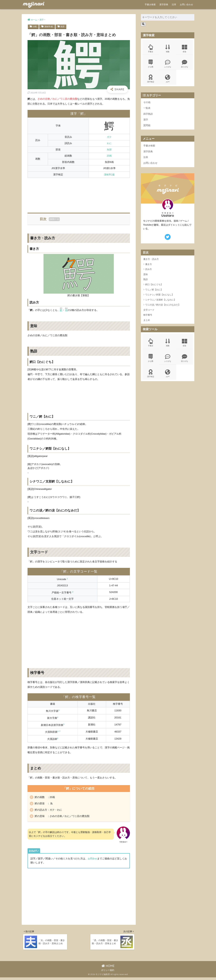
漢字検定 (151, 80)
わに (109, 143)
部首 (185, 49)
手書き (151, 49)
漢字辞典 (164, 4)
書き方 (149, 267)
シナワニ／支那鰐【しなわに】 (161, 302)
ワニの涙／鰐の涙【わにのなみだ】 (163, 307)
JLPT (168, 80)
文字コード (149, 312)
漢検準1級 (49, 27)
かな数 (151, 64)
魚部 (63, 27)
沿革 (174, 4)
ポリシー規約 (108, 973)
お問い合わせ (186, 4)
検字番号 (148, 317)
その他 (147, 103)
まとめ (147, 323)
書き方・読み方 (151, 262)
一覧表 (147, 109)
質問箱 (147, 127)
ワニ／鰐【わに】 (154, 292)
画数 (168, 49)
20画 (35, 27)
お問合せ (93, 860)
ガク (109, 137)
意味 (146, 277)
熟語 (146, 282)
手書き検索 (150, 4)
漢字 (146, 121)
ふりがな (168, 64)
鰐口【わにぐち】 (154, 287)
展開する (54, 219)
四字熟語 (148, 115)
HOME (108, 968)
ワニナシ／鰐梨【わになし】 (160, 297)
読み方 (149, 272)
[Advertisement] (79, 194)
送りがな (185, 64)
